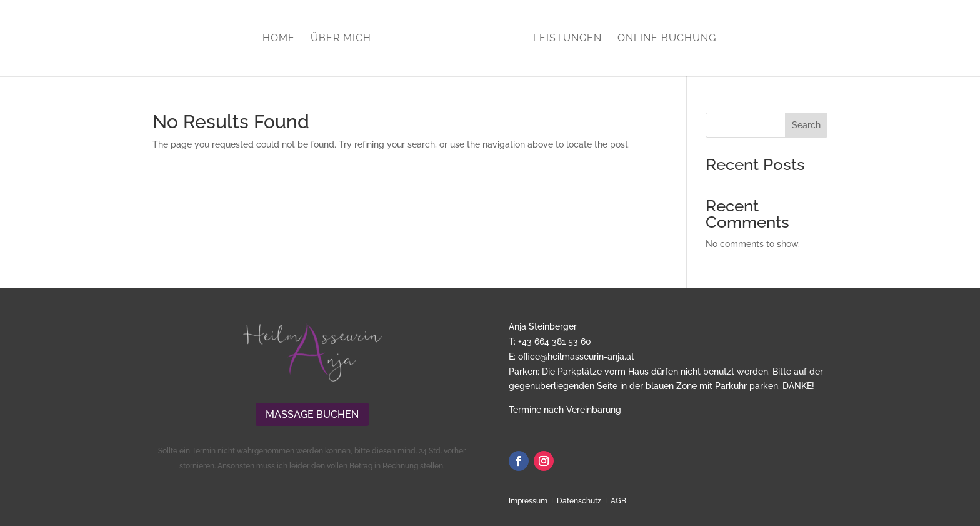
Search (806, 125)
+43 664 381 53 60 (555, 341)
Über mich (341, 39)
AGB (618, 501)
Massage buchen (312, 414)
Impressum (528, 501)
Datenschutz (579, 501)
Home (279, 39)
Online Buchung (667, 39)
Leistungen (567, 39)
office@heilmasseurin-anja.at (576, 357)
